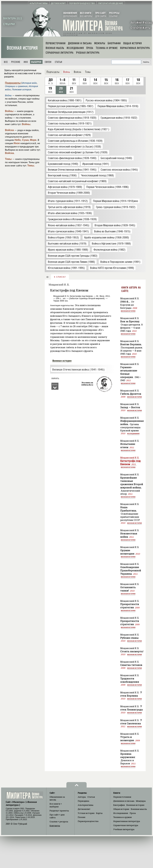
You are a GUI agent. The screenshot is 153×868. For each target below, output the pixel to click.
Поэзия (81, 817)
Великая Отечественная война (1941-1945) (78, 370)
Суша (25, 140)
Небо (18, 140)
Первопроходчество (88, 821)
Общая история (121, 809)
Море (33, 140)
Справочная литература (126, 825)
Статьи (59, 62)
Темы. (31, 166)
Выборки (36, 62)
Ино (26, 62)
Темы (8, 159)
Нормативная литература (127, 821)
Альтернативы (86, 805)
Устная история (86, 813)
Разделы (59, 811)
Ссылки (59, 822)
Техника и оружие (123, 817)
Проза (133, 813)
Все (6, 62)
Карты (99, 813)
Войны (9, 111)
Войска (9, 130)
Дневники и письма (124, 801)
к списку (60, 277)
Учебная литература (124, 829)
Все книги (56, 805)
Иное (17, 143)
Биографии (119, 805)
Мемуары (141, 801)
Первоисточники (122, 797)
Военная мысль (139, 809)
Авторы (82, 797)
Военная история (22, 48)
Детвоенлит (84, 809)
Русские (16, 62)
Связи (48, 62)
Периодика (83, 801)
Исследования (133, 434)
